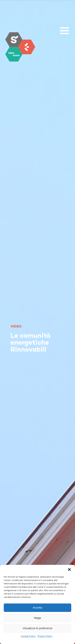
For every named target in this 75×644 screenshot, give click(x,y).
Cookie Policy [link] (28, 636)
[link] (20, 47)
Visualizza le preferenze (38, 628)
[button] (69, 570)
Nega (37, 618)
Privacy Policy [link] (45, 636)
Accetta (37, 608)
